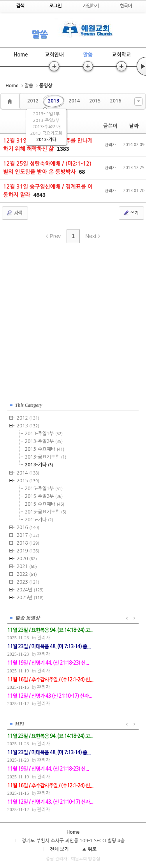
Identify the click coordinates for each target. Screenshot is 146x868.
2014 (74, 101)
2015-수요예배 (45, 504)
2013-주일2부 (46, 121)
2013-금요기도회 (46, 133)
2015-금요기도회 (46, 512)
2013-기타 (46, 140)
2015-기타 (39, 520)
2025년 (30, 598)
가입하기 (91, 6)
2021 (27, 566)
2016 (115, 101)
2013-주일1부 (46, 114)
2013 (54, 101)
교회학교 (121, 55)
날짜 (134, 126)
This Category (29, 405)
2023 (28, 582)
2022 (27, 574)
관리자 (110, 145)
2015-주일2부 (44, 496)
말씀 (39, 34)
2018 (28, 543)
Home (21, 55)
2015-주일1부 (44, 489)
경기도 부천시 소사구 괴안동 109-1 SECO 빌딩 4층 (73, 841)
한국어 (126, 6)
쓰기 (131, 213)
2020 (27, 559)
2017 (28, 535)
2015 (95, 101)
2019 (28, 551)
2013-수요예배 (46, 127)
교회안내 (54, 55)
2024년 (30, 590)
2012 (33, 101)
